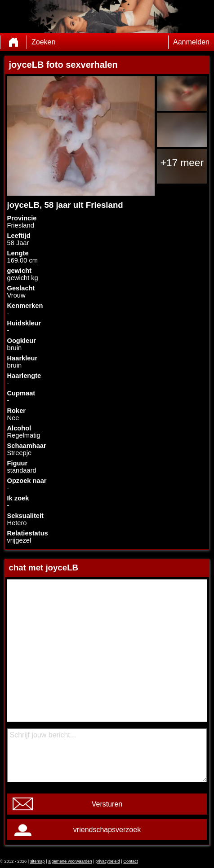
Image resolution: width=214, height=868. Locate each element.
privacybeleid (107, 861)
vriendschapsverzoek (107, 830)
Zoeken (43, 42)
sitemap (38, 861)
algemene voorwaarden (70, 861)
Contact (130, 861)
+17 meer (182, 162)
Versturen (107, 804)
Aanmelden (191, 42)
